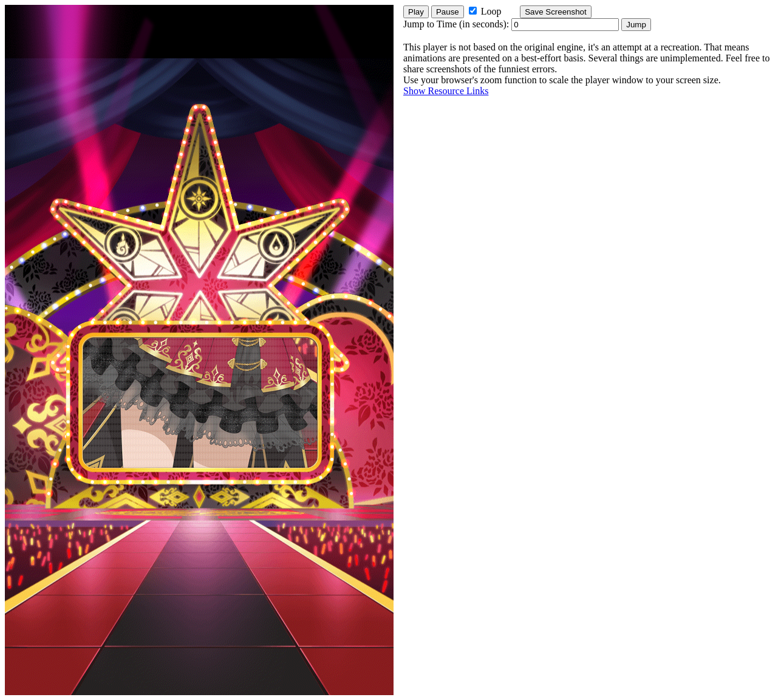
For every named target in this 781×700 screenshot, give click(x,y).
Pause (448, 12)
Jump (636, 25)
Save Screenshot (556, 12)
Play (416, 12)
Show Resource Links (446, 91)
